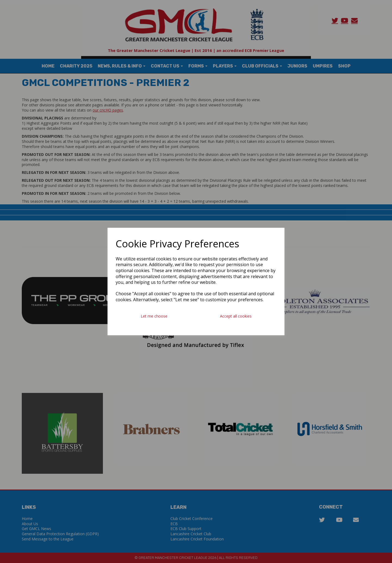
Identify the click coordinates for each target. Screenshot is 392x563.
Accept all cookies (236, 316)
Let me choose (154, 316)
